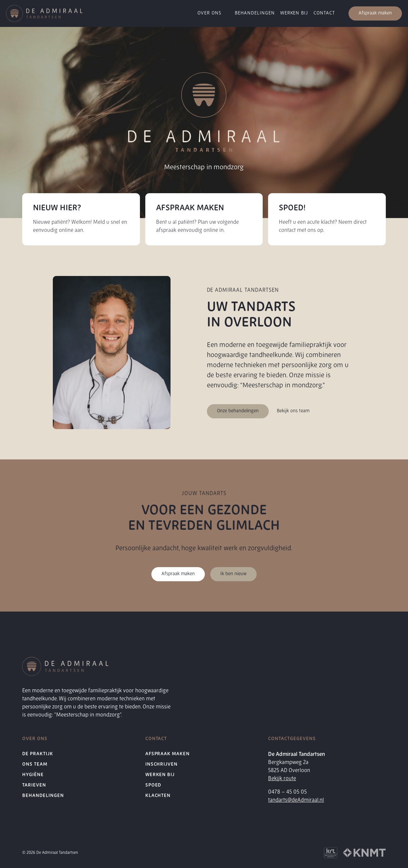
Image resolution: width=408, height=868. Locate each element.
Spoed (153, 785)
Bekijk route (282, 779)
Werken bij (160, 775)
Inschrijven (162, 765)
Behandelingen (43, 796)
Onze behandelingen (238, 411)
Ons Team (35, 765)
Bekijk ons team (293, 411)
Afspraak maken (375, 13)
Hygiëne (33, 775)
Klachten (158, 796)
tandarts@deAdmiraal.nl (296, 800)
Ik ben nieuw (233, 574)
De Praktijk (38, 754)
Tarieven (34, 785)
